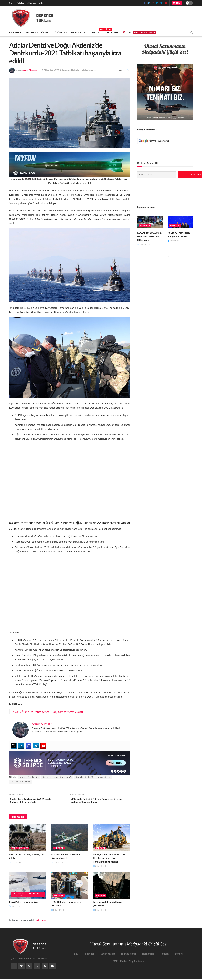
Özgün (45, 32)
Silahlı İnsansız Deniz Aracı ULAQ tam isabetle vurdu (48, 712)
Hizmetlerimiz (111, 32)
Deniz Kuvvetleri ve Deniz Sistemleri (25, 896)
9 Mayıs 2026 (144, 244)
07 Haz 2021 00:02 (52, 70)
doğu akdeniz (104, 777)
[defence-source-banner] (70, 762)
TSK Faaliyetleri (88, 70)
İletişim (41, 3)
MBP (140, 32)
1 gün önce (99, 867)
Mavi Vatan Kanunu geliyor (24, 903)
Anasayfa (15, 32)
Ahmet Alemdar (30, 70)
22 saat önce (58, 864)
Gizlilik (12, 3)
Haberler (30, 32)
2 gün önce (57, 911)
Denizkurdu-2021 (84, 777)
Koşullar (20, 3)
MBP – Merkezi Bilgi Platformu (129, 963)
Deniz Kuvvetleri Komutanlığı (57, 777)
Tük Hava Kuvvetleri (21, 782)
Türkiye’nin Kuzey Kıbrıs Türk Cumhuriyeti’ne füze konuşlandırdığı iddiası (109, 859)
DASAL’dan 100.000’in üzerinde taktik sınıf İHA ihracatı (149, 236)
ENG (177, 3)
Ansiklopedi (78, 32)
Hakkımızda (31, 3)
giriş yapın (41, 921)
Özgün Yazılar (108, 955)
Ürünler (60, 32)
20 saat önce (16, 864)
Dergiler (94, 32)
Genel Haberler (20, 849)
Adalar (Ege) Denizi (29, 777)
